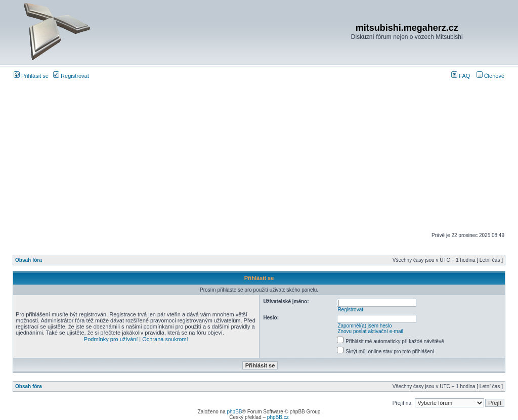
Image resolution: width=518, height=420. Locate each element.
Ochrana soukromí (165, 339)
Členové (490, 76)
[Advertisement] (259, 156)
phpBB (234, 412)
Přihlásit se (31, 76)
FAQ (461, 76)
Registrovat (71, 76)
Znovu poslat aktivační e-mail (370, 331)
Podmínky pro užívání (111, 339)
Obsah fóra (29, 260)
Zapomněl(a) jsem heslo (364, 326)
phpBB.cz (278, 417)
